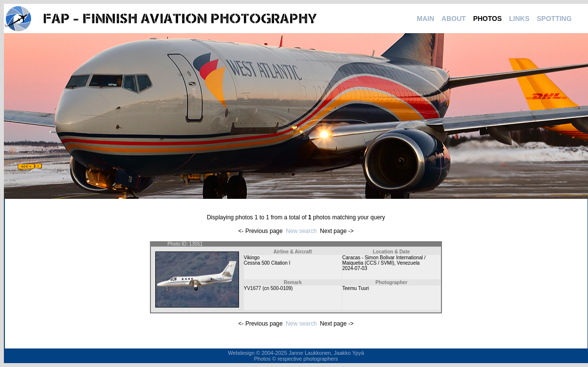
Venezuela (408, 263)
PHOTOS (487, 19)
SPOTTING (554, 19)
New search (301, 231)
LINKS (519, 19)
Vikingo (252, 258)
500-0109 (281, 288)
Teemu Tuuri (356, 288)
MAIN (425, 19)
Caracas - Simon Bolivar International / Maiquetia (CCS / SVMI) (384, 260)
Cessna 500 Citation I (267, 263)
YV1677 (253, 288)
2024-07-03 (355, 268)
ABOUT (454, 19)
